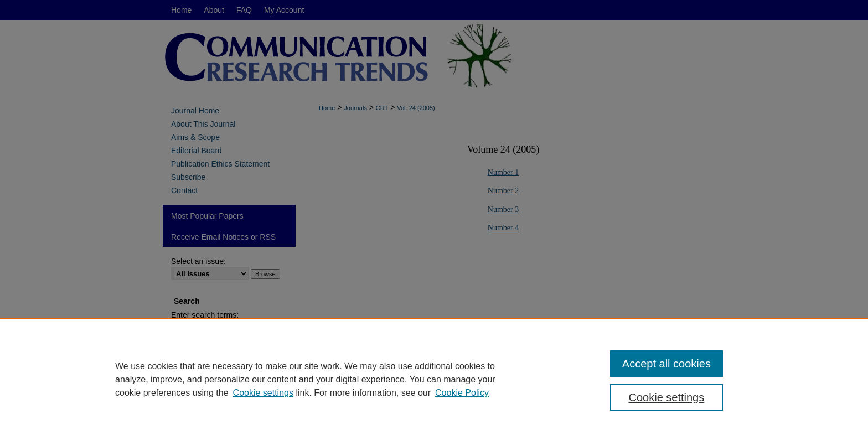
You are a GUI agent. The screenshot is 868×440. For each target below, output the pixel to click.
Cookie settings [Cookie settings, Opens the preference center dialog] (667, 397)
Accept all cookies (666, 364)
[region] (434, 379)
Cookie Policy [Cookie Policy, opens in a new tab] (462, 393)
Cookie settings (263, 393)
